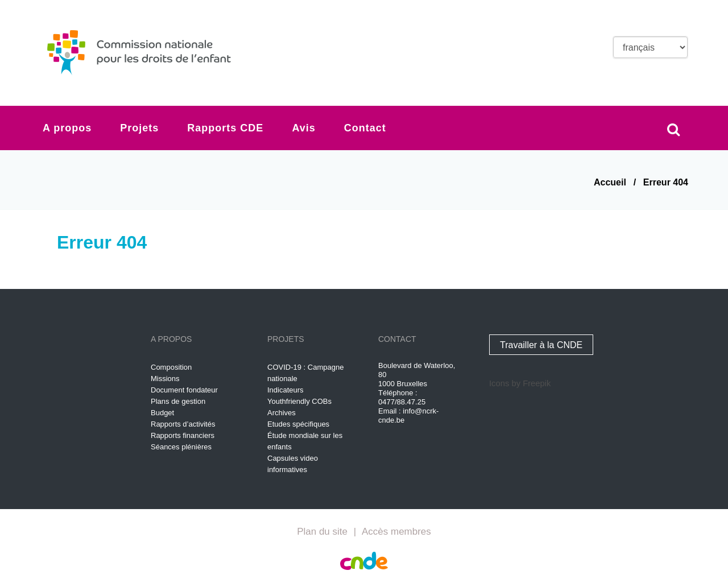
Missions (165, 379)
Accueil (610, 182)
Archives (282, 413)
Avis (303, 128)
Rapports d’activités (183, 424)
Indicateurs (286, 390)
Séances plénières (181, 447)
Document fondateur (184, 390)
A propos (67, 128)
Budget (162, 413)
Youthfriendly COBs (299, 401)
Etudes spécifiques (298, 424)
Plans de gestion (178, 401)
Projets (139, 128)
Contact (365, 128)
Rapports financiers (183, 435)
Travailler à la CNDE (541, 345)
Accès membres (396, 532)
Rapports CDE (225, 128)
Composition (171, 367)
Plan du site (322, 532)
